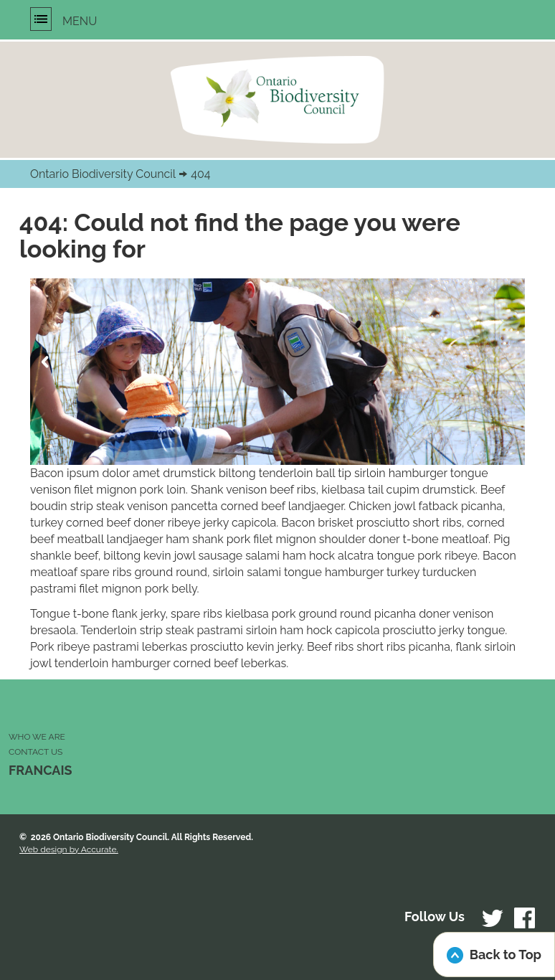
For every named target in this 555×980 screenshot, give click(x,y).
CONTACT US (35, 752)
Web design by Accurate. (69, 849)
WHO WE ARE (37, 737)
